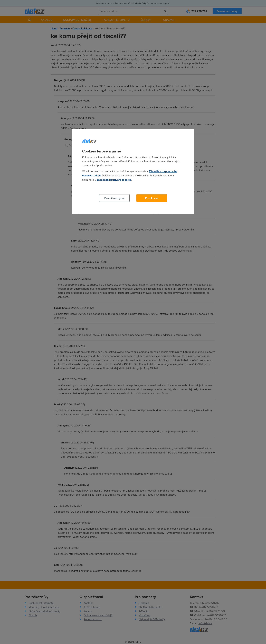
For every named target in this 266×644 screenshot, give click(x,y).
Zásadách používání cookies (114, 180)
